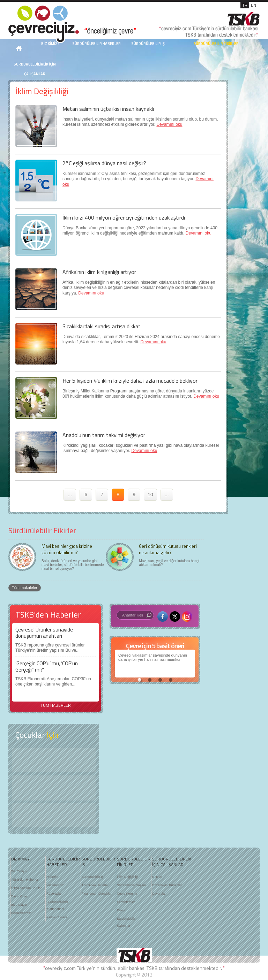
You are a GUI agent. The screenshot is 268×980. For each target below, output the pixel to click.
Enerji (121, 910)
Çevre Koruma (127, 894)
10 (150, 495)
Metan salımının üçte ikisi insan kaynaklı (108, 109)
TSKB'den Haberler (25, 880)
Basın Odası (20, 896)
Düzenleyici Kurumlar (167, 885)
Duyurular (159, 894)
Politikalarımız (21, 913)
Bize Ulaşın (19, 905)
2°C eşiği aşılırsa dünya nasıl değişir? (104, 163)
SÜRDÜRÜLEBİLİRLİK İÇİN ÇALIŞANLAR (35, 69)
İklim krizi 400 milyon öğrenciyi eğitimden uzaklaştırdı (124, 217)
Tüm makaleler (25, 588)
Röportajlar (54, 894)
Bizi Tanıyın (19, 871)
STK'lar (157, 877)
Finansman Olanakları (97, 894)
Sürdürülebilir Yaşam (131, 885)
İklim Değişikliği (128, 877)
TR (245, 5)
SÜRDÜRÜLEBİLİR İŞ (148, 44)
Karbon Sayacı (57, 917)
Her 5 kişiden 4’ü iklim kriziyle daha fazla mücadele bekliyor (130, 381)
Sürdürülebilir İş (93, 877)
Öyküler (54, 788)
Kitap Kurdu (54, 815)
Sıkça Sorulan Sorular (27, 888)
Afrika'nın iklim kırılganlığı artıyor (99, 272)
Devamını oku (169, 124)
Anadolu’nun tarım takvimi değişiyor (104, 435)
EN (254, 5)
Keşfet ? (54, 760)
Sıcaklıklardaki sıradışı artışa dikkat (102, 326)
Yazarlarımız (55, 885)
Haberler (53, 877)
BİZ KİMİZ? (20, 859)
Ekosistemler (126, 902)
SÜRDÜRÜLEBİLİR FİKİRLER (216, 44)
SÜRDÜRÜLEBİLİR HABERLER (96, 44)
